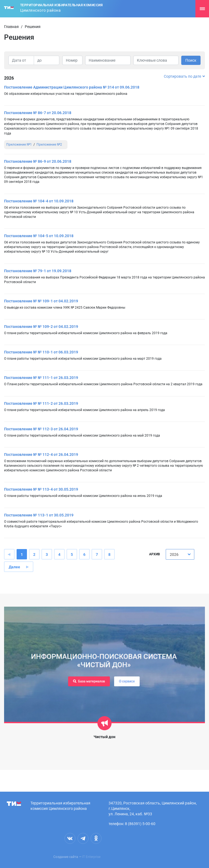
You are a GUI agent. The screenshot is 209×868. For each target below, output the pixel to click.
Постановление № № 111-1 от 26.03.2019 (41, 378)
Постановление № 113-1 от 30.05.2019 (39, 515)
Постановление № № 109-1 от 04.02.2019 (41, 301)
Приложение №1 (19, 145)
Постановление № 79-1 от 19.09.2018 (38, 271)
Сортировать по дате (184, 76)
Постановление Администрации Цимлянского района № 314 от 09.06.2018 (72, 87)
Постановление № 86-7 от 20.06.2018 (38, 113)
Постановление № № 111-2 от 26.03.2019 (41, 403)
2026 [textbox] (174, 554)
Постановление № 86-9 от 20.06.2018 (38, 161)
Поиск (191, 60)
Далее (14, 567)
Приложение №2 (49, 145)
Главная (11, 27)
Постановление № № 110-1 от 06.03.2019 (41, 352)
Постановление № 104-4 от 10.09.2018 (39, 201)
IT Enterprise (91, 857)
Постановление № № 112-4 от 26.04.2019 (41, 455)
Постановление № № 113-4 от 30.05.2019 (41, 489)
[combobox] (180, 554)
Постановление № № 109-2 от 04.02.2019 (41, 327)
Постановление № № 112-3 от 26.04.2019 (41, 429)
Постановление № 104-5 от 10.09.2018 (39, 236)
